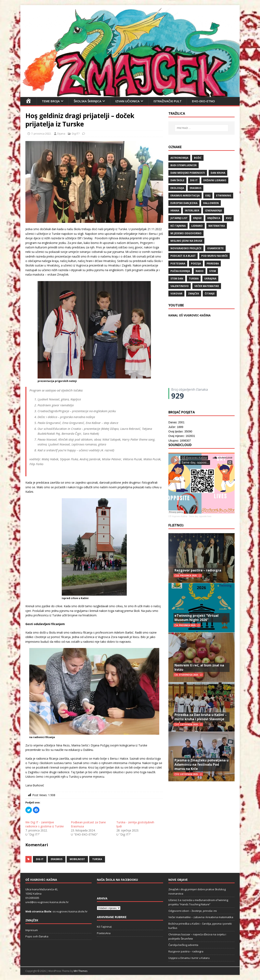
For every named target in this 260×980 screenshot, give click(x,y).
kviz (229, 218)
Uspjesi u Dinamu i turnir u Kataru (189, 958)
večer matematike (207, 286)
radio (200, 271)
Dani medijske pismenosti (188, 173)
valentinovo (180, 286)
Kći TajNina (178, 226)
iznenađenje (213, 211)
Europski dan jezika (184, 203)
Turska (97, 859)
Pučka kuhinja (180, 271)
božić (198, 158)
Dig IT (40, 859)
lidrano (197, 226)
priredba (213, 264)
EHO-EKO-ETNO (203, 101)
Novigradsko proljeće (186, 248)
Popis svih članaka (37, 936)
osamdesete (215, 248)
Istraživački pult (168, 101)
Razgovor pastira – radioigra (198, 570)
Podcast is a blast (183, 256)
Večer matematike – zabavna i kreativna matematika (201, 917)
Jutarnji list (179, 218)
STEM (213, 271)
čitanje (210, 294)
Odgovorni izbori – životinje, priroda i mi (193, 911)
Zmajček (194, 294)
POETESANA (178, 264)
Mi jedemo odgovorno (186, 233)
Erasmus (57, 859)
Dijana (61, 134)
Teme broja (51, 101)
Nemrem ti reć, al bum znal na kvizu (199, 667)
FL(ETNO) (176, 525)
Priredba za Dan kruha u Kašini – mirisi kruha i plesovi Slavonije (201, 717)
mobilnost (77, 859)
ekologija (177, 188)
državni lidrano (215, 180)
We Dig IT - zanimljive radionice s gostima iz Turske (45, 824)
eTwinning (224, 196)
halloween (211, 203)
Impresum (32, 930)
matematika (217, 226)
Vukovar (176, 294)
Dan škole (177, 180)
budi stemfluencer (184, 165)
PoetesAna (104, 933)
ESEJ (208, 196)
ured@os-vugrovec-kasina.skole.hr (47, 902)
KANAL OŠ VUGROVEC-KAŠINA (190, 315)
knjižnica (214, 218)
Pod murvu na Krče (214, 256)
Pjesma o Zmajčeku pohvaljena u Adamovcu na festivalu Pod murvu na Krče (201, 764)
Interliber (192, 211)
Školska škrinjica (88, 101)
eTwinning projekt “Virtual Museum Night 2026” (197, 618)
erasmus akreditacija (185, 196)
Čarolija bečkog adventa (183, 945)
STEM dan (177, 279)
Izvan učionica (127, 101)
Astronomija (179, 158)
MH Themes (81, 971)
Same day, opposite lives (200, 516)
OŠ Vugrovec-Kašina (178, 516)
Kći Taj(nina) (104, 927)
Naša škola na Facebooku (117, 880)
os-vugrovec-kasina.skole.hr (70, 911)
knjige (197, 218)
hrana (175, 211)
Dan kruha (218, 173)
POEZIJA (196, 264)
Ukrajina (210, 279)
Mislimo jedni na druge (186, 241)
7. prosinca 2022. (41, 134)
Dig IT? (76, 134)
